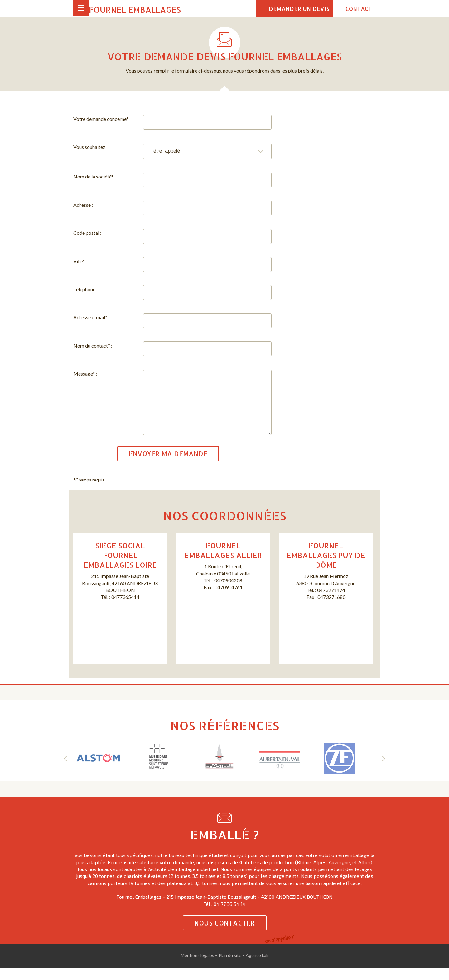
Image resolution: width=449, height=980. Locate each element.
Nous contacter (225, 935)
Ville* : (80, 261)
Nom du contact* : (93, 346)
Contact (359, 9)
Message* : (85, 374)
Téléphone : (85, 289)
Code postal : (87, 233)
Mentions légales (198, 968)
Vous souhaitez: (90, 147)
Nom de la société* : (94, 176)
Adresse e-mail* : (91, 317)
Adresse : (83, 205)
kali (265, 968)
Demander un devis (299, 9)
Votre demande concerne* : (102, 119)
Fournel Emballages (135, 9)
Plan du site (230, 968)
